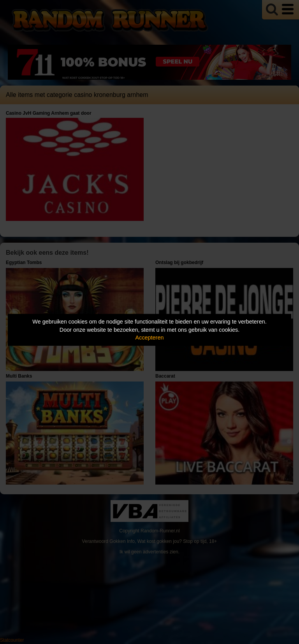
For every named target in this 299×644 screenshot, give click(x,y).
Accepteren (150, 338)
